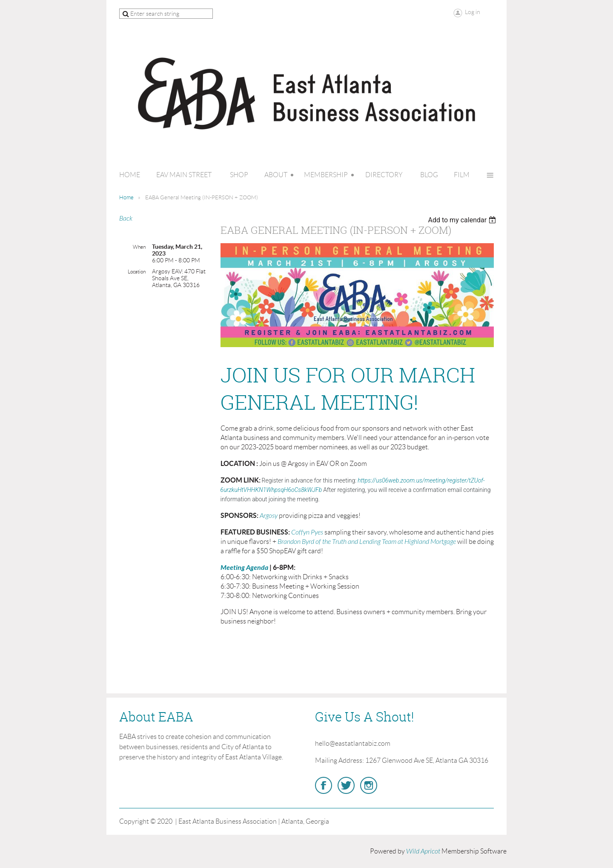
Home (126, 197)
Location (137, 272)
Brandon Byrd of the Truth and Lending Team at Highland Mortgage (367, 542)
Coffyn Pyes (307, 532)
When (139, 247)
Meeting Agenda (244, 568)
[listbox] (463, 220)
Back (126, 218)
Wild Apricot (423, 851)
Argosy (269, 516)
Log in (473, 12)
